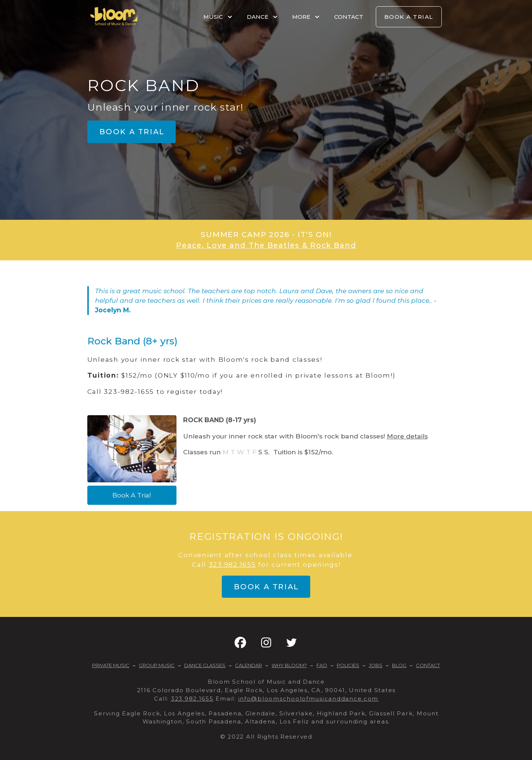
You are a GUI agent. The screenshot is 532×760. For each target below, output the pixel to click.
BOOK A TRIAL (409, 17)
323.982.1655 (232, 564)
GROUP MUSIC (157, 665)
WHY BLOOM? (289, 665)
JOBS (376, 665)
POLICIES (348, 665)
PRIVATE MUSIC (111, 665)
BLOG (399, 665)
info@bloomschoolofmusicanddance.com (309, 699)
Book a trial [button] (132, 132)
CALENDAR (248, 665)
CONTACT (349, 17)
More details (407, 436)
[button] (240, 643)
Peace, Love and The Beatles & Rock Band (266, 245)
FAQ (322, 665)
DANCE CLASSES (205, 665)
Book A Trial (132, 495)
